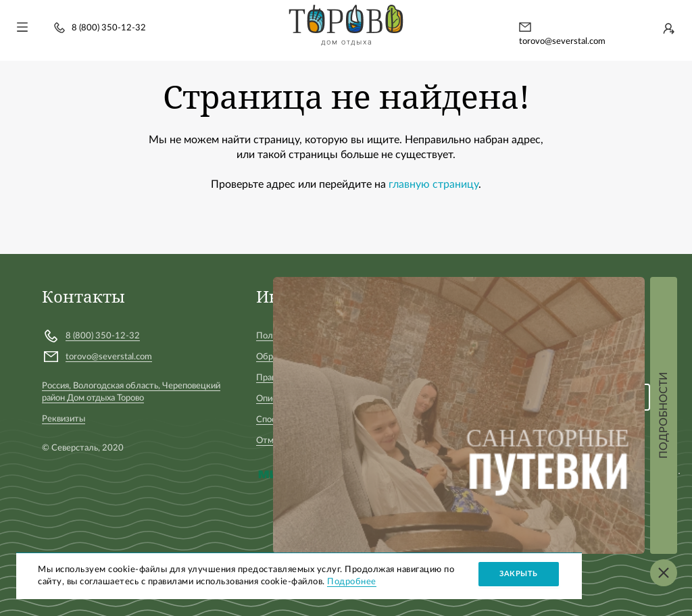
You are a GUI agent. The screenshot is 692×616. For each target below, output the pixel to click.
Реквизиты (64, 419)
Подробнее (352, 582)
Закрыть (519, 574)
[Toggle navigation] (22, 27)
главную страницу (434, 184)
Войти (668, 28)
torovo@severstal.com (562, 42)
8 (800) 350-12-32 (109, 28)
